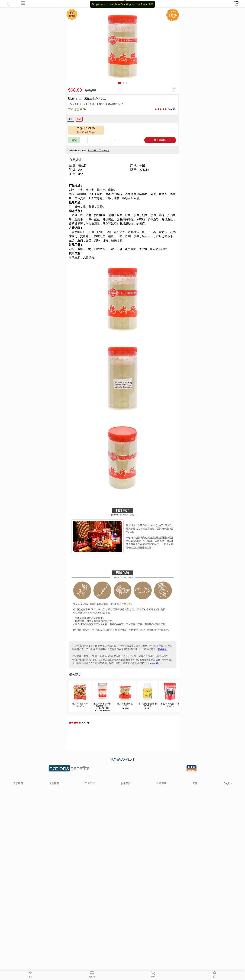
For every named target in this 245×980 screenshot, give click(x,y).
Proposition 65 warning (98, 150)
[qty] (100, 140)
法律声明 (162, 783)
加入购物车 (160, 140)
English (228, 783)
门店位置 (90, 783)
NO (151, 4)
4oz (71, 119)
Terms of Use (153, 663)
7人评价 (171, 109)
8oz (79, 119)
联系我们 (54, 783)
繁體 (195, 783)
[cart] (236, 4)
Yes (145, 4)
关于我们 (18, 783)
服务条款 (162, 649)
